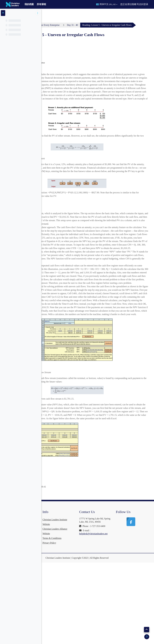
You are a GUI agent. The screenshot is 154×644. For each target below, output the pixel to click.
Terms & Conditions (85, 620)
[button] (107, 4)
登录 (146, 4)
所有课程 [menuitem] (41, 4)
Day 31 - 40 (116, 25)
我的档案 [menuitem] (29, 4)
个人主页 (55, 25)
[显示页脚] (147, 637)
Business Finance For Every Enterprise (85, 25)
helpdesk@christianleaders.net (115, 621)
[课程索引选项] (38, 13)
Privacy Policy (82, 624)
